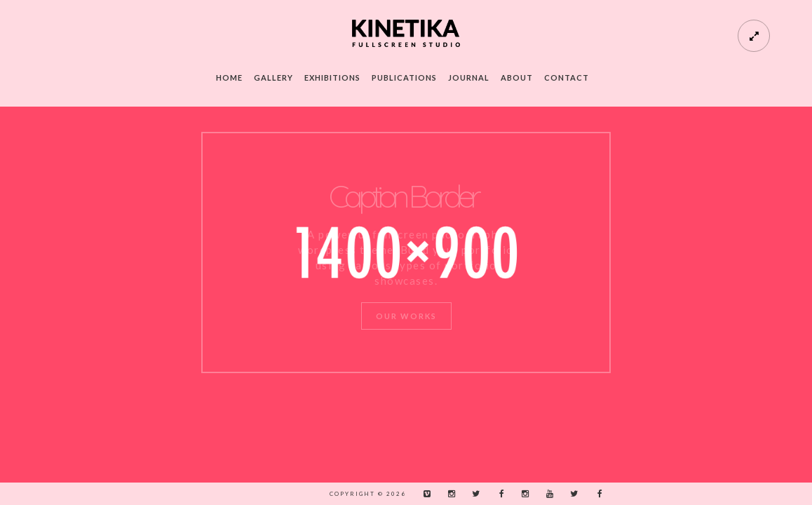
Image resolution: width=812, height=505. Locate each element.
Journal (469, 78)
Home (229, 78)
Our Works (406, 316)
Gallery (273, 78)
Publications (404, 78)
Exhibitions (332, 78)
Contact (567, 78)
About (517, 78)
